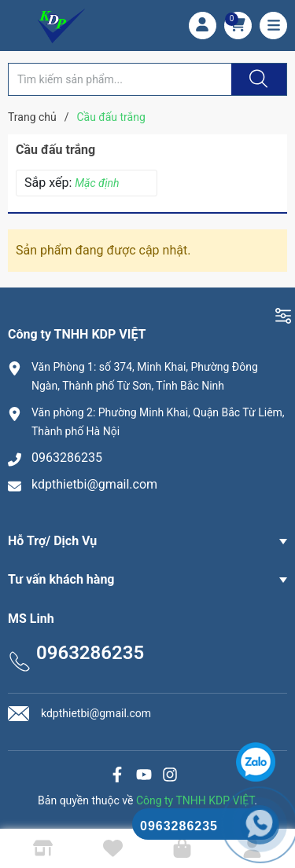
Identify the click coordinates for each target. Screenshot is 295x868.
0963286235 (67, 458)
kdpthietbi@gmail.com (94, 484)
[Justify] (256, 79)
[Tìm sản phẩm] (120, 79)
